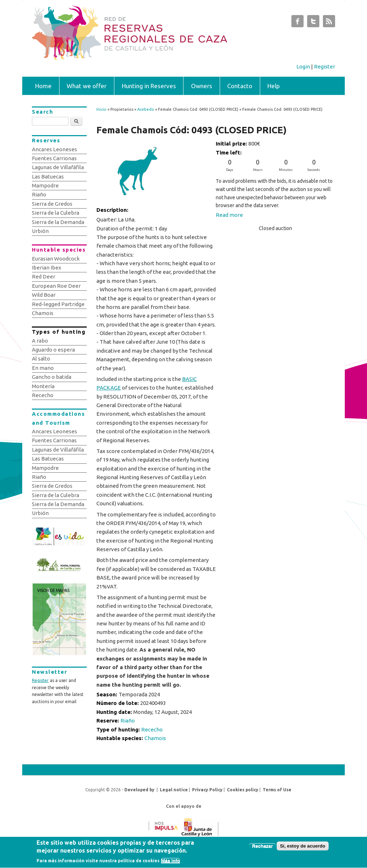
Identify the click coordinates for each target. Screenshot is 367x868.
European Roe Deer (56, 286)
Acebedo (146, 109)
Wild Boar (44, 295)
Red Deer (44, 276)
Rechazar (262, 848)
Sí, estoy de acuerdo (302, 848)
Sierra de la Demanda (58, 222)
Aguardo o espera (53, 350)
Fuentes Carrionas (54, 158)
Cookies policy (243, 790)
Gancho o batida (52, 377)
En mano (43, 368)
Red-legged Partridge (58, 304)
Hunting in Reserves (149, 86)
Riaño (128, 721)
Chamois (155, 738)
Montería (43, 386)
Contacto (240, 86)
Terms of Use (277, 790)
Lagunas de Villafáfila (58, 167)
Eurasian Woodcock (56, 259)
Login (303, 66)
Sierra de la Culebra (56, 213)
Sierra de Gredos (52, 204)
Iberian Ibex (47, 268)
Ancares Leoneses (54, 149)
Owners (202, 86)
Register (325, 66)
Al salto (41, 359)
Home (43, 86)
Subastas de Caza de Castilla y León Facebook (297, 23)
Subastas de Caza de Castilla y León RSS (329, 23)
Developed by (139, 790)
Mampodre (45, 185)
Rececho (152, 729)
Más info (170, 863)
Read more (229, 215)
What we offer (87, 86)
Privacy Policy (207, 790)
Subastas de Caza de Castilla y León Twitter (313, 23)
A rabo (40, 341)
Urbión (40, 231)
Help (274, 86)
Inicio (101, 109)
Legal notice (174, 790)
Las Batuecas (48, 177)
